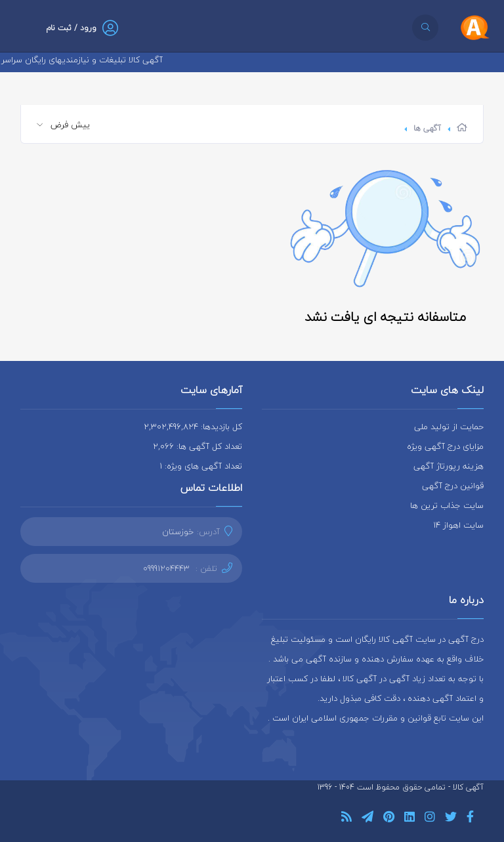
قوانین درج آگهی (453, 486)
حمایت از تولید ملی (449, 427)
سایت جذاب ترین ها (447, 505)
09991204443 (166, 568)
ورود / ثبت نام (71, 28)
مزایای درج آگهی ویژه (445, 446)
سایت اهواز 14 (458, 525)
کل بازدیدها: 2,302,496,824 (193, 427)
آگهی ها (427, 128)
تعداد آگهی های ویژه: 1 (201, 466)
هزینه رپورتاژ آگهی (449, 466)
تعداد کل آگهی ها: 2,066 (198, 446)
